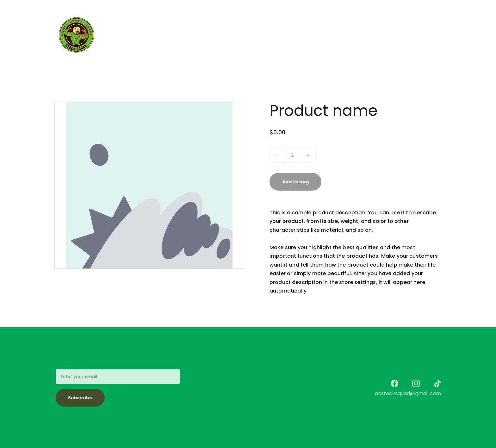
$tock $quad (215, 35)
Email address (74, 365)
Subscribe (81, 397)
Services (253, 35)
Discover (286, 35)
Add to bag (295, 182)
